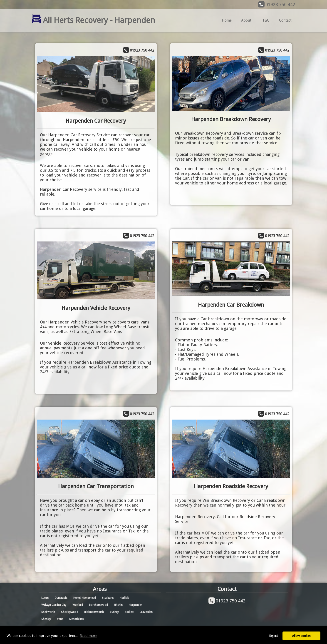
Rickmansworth (94, 612)
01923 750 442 (280, 5)
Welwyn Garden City (54, 605)
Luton (45, 598)
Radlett (129, 612)
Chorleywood (70, 612)
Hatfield (124, 598)
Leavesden (146, 612)
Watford (78, 605)
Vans (60, 619)
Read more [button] (88, 636)
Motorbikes (76, 619)
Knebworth (48, 612)
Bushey (114, 612)
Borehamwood (98, 605)
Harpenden (136, 605)
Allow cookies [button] (302, 636)
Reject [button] (273, 636)
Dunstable (61, 598)
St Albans (108, 598)
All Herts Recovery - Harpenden (93, 20)
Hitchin (118, 605)
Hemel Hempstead (85, 598)
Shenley (46, 619)
